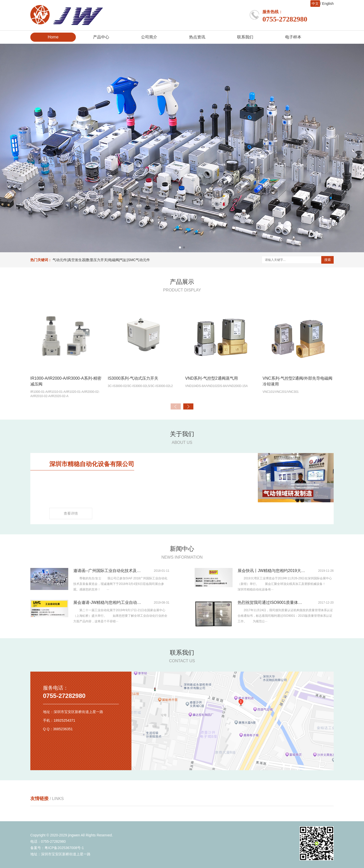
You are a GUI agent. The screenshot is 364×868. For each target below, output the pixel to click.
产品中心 (101, 37)
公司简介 (149, 37)
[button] (180, 247)
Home (53, 37)
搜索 (328, 260)
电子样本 (293, 37)
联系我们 (245, 37)
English (328, 4)
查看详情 (71, 513)
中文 (315, 4)
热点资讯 (197, 37)
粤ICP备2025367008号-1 (64, 848)
